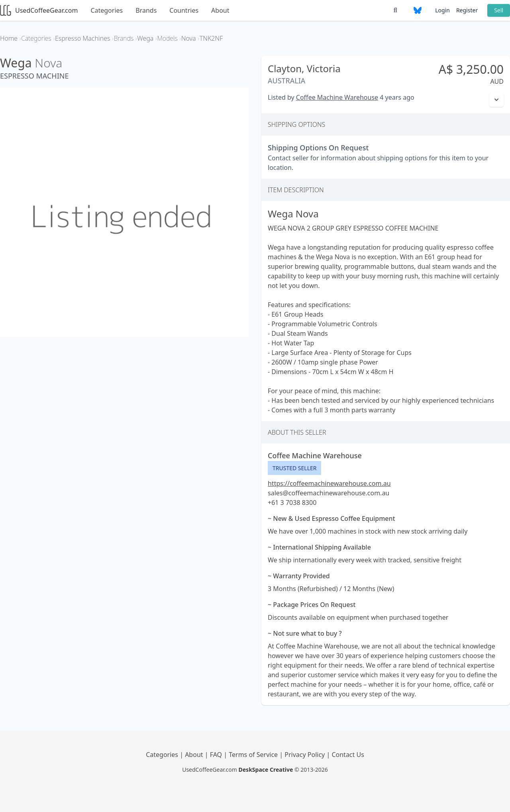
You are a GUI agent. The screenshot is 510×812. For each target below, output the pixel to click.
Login (442, 10)
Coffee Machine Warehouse (337, 97)
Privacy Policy (305, 755)
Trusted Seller (294, 468)
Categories (107, 10)
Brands (146, 10)
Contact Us (348, 755)
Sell (499, 10)
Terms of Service (254, 755)
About (220, 10)
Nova (48, 63)
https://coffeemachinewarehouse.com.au (329, 483)
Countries (184, 10)
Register (467, 10)
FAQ (217, 755)
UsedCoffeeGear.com (39, 10)
